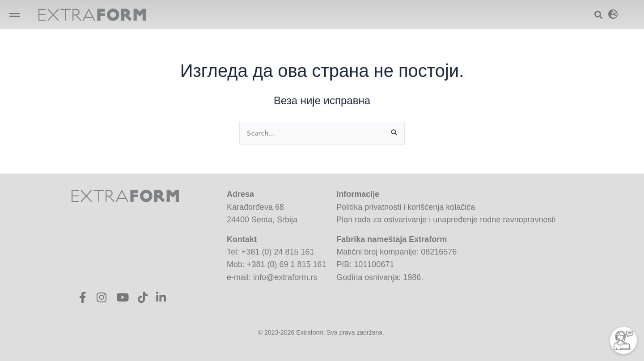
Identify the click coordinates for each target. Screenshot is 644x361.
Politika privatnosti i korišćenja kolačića (406, 207)
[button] (15, 15)
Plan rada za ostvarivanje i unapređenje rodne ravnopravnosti (446, 220)
